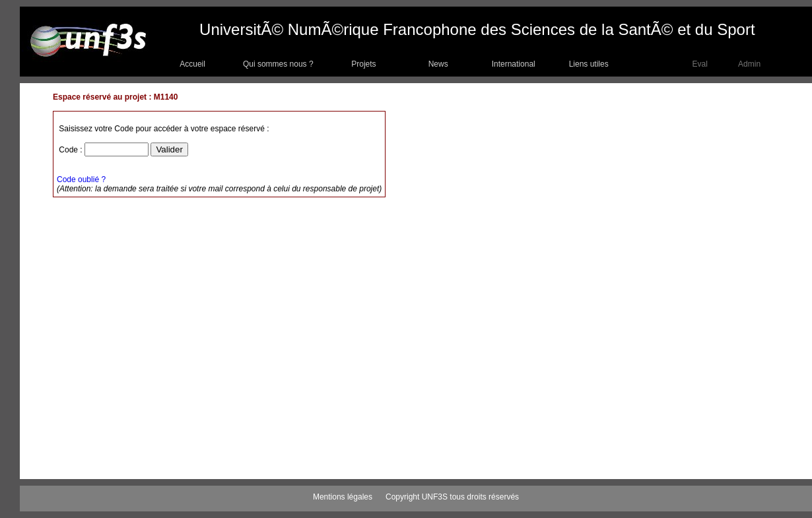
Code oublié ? (81, 179)
